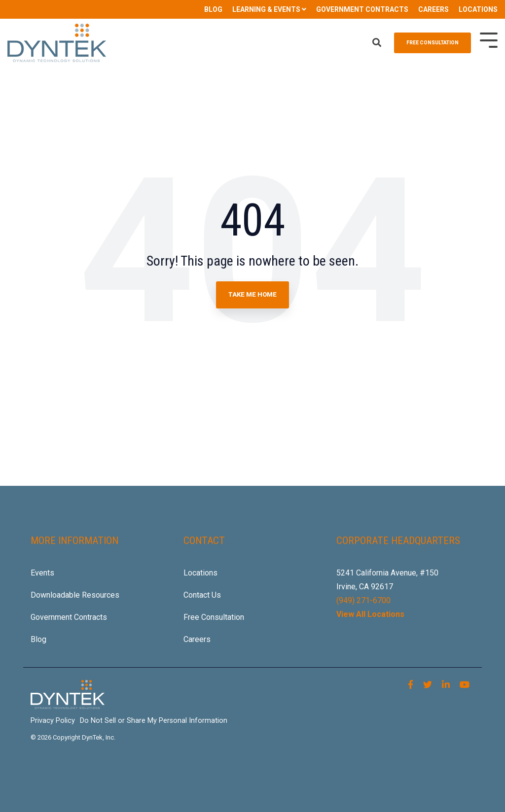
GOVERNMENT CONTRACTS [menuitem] (362, 9)
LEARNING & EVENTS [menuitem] (266, 9)
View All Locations (370, 614)
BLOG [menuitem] (213, 9)
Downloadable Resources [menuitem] (75, 595)
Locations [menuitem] (200, 573)
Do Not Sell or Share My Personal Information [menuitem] (154, 721)
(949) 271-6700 (363, 600)
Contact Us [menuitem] (202, 595)
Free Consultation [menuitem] (214, 617)
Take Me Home (252, 294)
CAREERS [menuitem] (433, 9)
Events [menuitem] (42, 573)
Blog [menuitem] (38, 639)
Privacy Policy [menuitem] (53, 721)
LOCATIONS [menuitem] (478, 9)
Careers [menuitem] (197, 639)
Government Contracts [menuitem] (69, 617)
